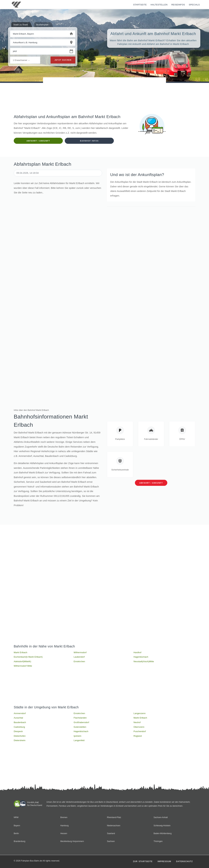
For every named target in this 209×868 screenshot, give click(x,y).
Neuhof (137, 724)
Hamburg (65, 826)
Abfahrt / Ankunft (38, 141)
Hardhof (138, 653)
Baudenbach (20, 724)
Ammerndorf (20, 715)
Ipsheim (77, 738)
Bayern (17, 826)
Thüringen (158, 841)
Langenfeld (79, 743)
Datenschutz (184, 861)
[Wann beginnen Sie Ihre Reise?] (39, 51)
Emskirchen (79, 662)
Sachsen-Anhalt (161, 817)
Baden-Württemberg (163, 833)
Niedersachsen (114, 826)
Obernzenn (139, 729)
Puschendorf (140, 733)
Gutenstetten (80, 729)
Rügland (138, 738)
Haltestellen (159, 5)
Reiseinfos (178, 5)
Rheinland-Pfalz (114, 817)
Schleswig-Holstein (162, 826)
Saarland (111, 833)
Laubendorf (79, 658)
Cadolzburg (19, 729)
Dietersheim (20, 743)
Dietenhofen (20, 738)
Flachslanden (80, 719)
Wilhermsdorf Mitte (23, 667)
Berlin (16, 833)
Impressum (163, 861)
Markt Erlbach (21, 653)
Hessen (64, 833)
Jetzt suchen (63, 60)
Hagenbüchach (141, 658)
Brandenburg (20, 841)
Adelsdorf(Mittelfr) (22, 662)
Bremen (64, 817)
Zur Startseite (141, 861)
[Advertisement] (104, 87)
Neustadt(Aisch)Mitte (144, 662)
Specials (194, 5)
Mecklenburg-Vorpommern (73, 841)
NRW (16, 817)
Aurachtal (18, 719)
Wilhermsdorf (80, 653)
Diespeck (18, 733)
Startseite (140, 5)
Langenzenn (140, 715)
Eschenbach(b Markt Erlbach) (28, 658)
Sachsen (111, 841)
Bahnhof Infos (89, 141)
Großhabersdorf (81, 724)
